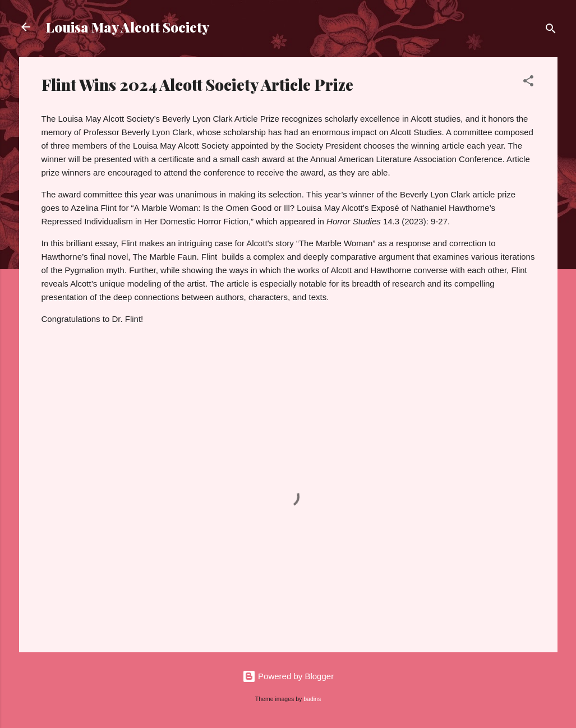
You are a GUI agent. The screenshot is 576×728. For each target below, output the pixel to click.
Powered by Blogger (288, 676)
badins (312, 699)
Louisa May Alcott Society (128, 27)
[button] (528, 83)
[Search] (551, 31)
